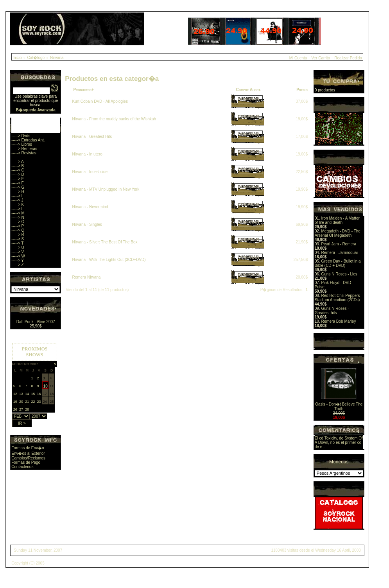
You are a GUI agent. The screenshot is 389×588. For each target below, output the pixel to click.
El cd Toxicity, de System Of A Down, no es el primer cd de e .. (339, 442)
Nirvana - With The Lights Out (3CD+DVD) (109, 260)
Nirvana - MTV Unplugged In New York (106, 189)
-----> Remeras (24, 149)
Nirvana (57, 58)
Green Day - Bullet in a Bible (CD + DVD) (338, 263)
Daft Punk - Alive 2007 (36, 322)
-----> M (18, 213)
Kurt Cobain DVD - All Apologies (100, 101)
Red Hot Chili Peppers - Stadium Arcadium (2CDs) (339, 298)
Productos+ (83, 90)
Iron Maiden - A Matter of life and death (337, 220)
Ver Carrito (321, 58)
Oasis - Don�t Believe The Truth (339, 407)
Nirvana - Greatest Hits (92, 137)
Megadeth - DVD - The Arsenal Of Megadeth (338, 233)
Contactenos (22, 467)
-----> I (17, 196)
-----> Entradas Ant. (28, 140)
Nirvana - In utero (87, 154)
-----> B (18, 166)
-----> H (18, 192)
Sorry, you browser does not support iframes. (35, 383)
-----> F (17, 183)
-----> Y (18, 260)
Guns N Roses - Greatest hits (332, 311)
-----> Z (17, 265)
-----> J (17, 200)
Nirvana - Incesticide (90, 172)
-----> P (18, 226)
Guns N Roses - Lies (339, 274)
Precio (302, 90)
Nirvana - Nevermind (90, 207)
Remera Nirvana (87, 277)
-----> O (18, 222)
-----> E (18, 179)
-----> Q (18, 230)
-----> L (17, 209)
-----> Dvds (21, 136)
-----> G (18, 187)
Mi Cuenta (298, 58)
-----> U (18, 248)
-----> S (18, 239)
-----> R (18, 235)
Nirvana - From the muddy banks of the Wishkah (114, 119)
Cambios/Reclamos (28, 458)
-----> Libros (22, 144)
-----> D (18, 174)
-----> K (18, 205)
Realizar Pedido (348, 58)
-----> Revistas (24, 153)
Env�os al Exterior (28, 453)
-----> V (18, 252)
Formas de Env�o (28, 448)
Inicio (17, 58)
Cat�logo (36, 58)
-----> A (17, 162)
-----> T (17, 243)
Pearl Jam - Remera (338, 244)
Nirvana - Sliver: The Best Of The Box (105, 242)
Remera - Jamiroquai (339, 253)
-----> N (18, 217)
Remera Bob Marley (338, 321)
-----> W (18, 256)
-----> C (18, 170)
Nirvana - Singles (87, 224)
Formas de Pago (26, 462)
